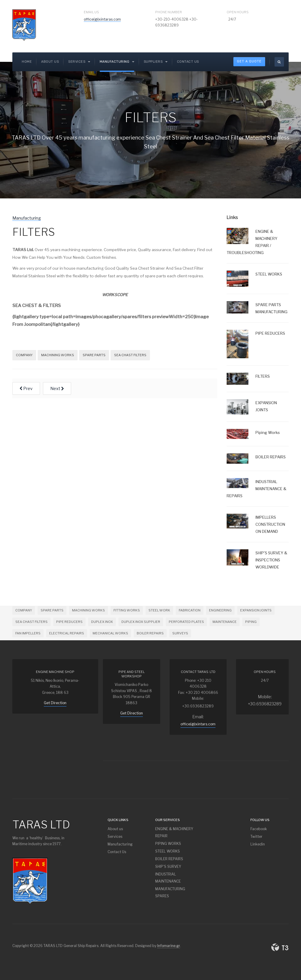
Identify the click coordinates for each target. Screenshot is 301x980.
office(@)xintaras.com (102, 19)
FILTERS (34, 232)
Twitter (256, 836)
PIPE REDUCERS (69, 622)
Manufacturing (117, 62)
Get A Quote (249, 61)
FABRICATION (190, 610)
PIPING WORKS (168, 844)
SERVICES (79, 62)
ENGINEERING (220, 610)
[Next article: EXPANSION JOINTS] (57, 388)
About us (50, 62)
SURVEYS (180, 633)
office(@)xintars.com (198, 724)
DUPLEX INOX (102, 622)
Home (27, 62)
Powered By (280, 947)
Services (115, 836)
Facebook (259, 829)
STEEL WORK (159, 610)
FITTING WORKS (127, 610)
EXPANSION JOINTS (256, 610)
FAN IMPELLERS (28, 633)
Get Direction (55, 703)
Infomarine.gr (169, 946)
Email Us (91, 12)
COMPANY (24, 355)
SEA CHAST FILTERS (130, 355)
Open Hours (238, 12)
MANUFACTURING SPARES (170, 892)
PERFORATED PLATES (186, 622)
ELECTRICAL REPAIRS (67, 633)
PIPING (251, 622)
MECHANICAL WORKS (110, 633)
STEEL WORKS (168, 851)
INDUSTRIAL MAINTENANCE (168, 878)
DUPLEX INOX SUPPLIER (141, 622)
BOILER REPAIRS (150, 633)
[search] (279, 62)
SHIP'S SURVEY (168, 867)
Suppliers (156, 62)
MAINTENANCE (225, 622)
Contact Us (188, 62)
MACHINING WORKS (58, 355)
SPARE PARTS (94, 355)
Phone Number (169, 12)
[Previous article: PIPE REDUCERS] (26, 388)
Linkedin (258, 844)
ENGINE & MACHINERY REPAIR (174, 832)
